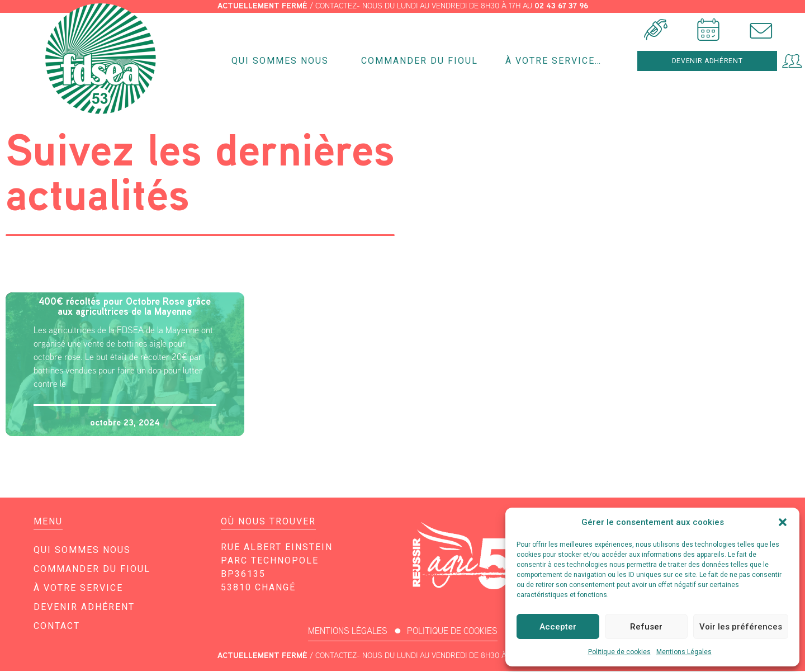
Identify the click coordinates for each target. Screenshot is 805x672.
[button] (783, 522)
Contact (57, 627)
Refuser (646, 627)
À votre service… (556, 61)
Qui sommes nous (283, 61)
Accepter (558, 627)
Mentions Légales (684, 652)
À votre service (78, 589)
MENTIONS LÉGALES (348, 632)
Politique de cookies (619, 652)
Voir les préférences (741, 627)
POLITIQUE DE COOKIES (452, 632)
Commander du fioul (420, 61)
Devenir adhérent (84, 608)
